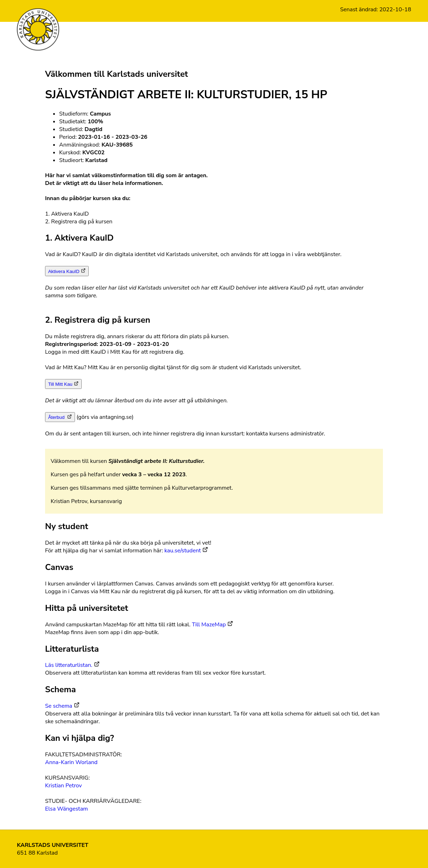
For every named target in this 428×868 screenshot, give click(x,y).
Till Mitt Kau (60, 384)
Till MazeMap (209, 625)
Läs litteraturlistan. (69, 665)
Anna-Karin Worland (71, 762)
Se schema (59, 706)
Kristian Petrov (64, 786)
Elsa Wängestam (67, 809)
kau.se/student (183, 551)
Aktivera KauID (64, 271)
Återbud (57, 417)
